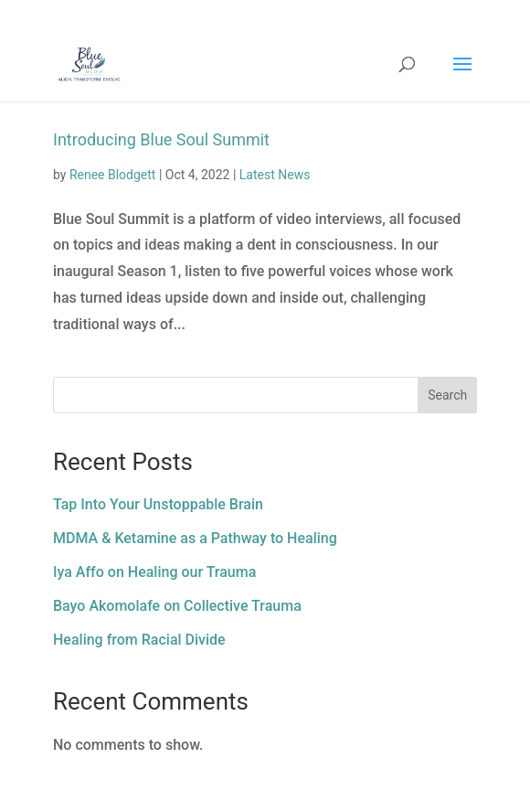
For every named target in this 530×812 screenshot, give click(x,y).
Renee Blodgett (113, 175)
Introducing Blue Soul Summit (161, 139)
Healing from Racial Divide (139, 640)
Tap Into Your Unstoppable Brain (158, 504)
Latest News (275, 175)
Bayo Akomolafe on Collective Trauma (177, 606)
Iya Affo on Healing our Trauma (154, 572)
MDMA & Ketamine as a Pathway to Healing (195, 538)
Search (447, 395)
